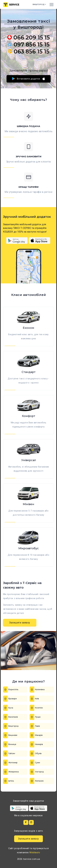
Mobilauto (35, 852)
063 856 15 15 (28, 51)
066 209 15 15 (29, 37)
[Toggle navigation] (52, 4)
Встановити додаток (29, 79)
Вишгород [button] (39, 5)
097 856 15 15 (28, 44)
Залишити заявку (20, 623)
